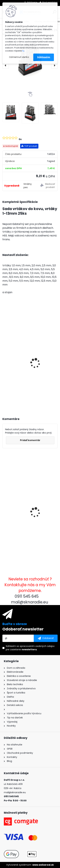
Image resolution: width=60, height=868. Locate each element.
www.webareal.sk (43, 865)
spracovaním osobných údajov (37, 646)
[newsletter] (46, 638)
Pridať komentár (30, 440)
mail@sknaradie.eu (15, 792)
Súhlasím (44, 57)
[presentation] (6, 65)
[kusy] (14, 397)
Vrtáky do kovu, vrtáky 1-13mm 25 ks (27, 521)
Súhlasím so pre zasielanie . (30, 648)
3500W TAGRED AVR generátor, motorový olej (24, 370)
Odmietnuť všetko (19, 57)
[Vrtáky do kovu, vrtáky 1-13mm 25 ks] (11, 112)
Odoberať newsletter (23, 629)
